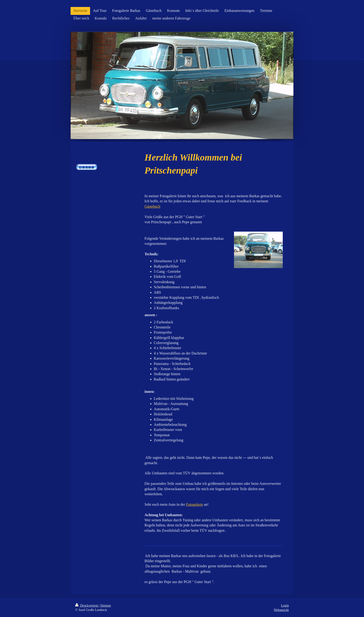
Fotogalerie (194, 504)
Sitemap (106, 606)
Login (285, 606)
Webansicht (281, 610)
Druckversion (87, 606)
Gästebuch (153, 206)
